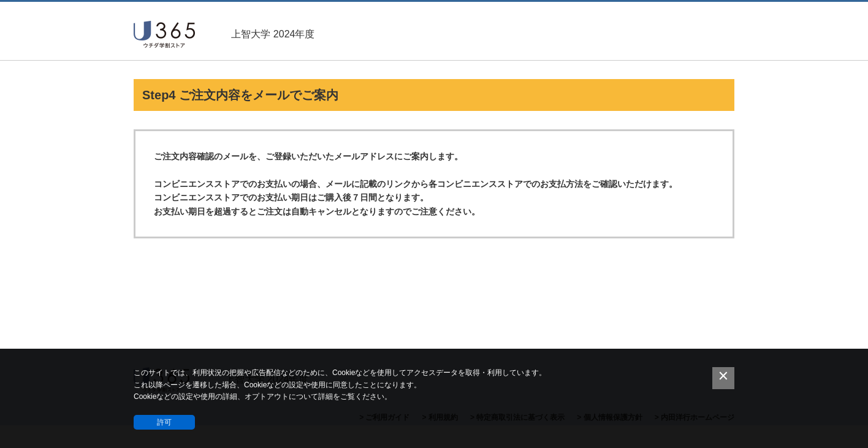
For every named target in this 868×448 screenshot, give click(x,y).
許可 (164, 422)
